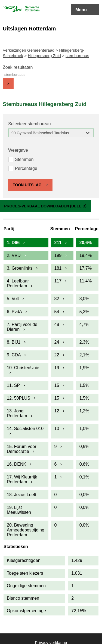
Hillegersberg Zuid (44, 56)
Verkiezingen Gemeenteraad (29, 50)
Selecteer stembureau (30, 124)
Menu (81, 10)
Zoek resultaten (18, 67)
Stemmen (24, 159)
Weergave (18, 150)
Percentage (26, 168)
